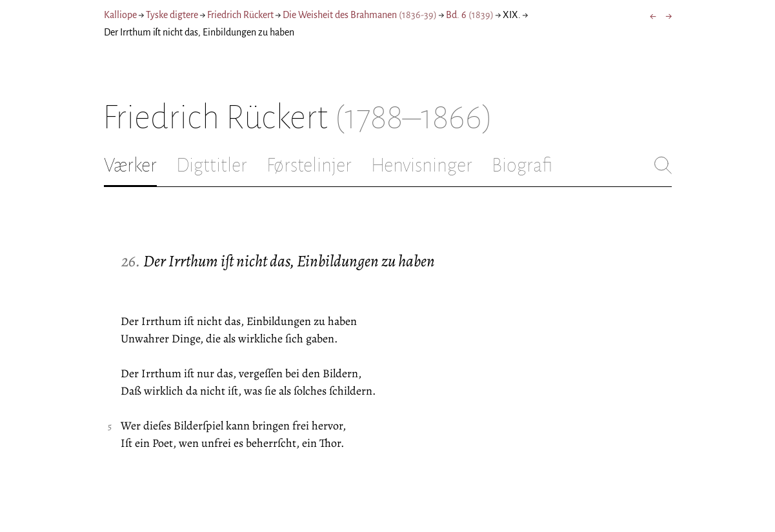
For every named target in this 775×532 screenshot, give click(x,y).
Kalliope (120, 15)
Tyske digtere (172, 15)
